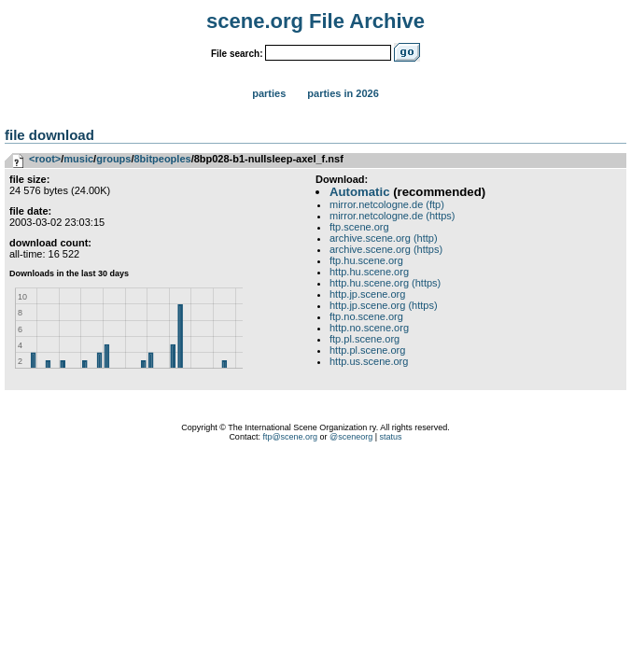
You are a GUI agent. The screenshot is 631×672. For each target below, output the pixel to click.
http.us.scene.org (369, 361)
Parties (269, 93)
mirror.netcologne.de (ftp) (387, 204)
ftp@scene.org (290, 437)
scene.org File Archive (315, 21)
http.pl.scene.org (367, 350)
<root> (45, 159)
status (391, 437)
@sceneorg (351, 437)
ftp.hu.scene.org (366, 260)
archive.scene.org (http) (384, 238)
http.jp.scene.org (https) (384, 305)
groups (113, 159)
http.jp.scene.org (367, 294)
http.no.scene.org (369, 328)
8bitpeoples (163, 159)
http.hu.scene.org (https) (385, 283)
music (78, 159)
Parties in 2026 (343, 93)
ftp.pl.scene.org (365, 339)
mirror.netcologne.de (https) (393, 216)
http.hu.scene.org (369, 272)
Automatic (359, 192)
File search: (237, 54)
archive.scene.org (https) (386, 249)
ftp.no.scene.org (366, 316)
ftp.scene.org (359, 227)
